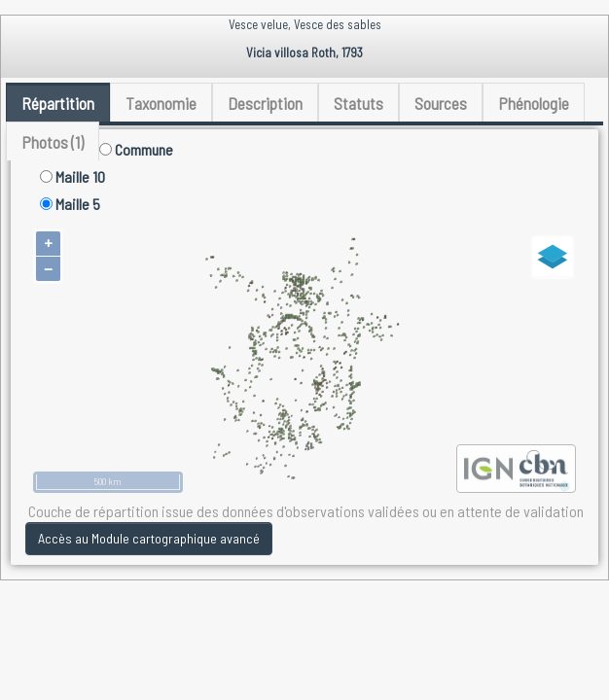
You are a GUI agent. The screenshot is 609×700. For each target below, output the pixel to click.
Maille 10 (72, 176)
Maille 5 (70, 204)
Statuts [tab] (358, 103)
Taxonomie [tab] (161, 103)
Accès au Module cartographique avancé (149, 538)
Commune (136, 149)
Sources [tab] (441, 103)
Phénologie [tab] (534, 103)
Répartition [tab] (58, 103)
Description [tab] (265, 103)
